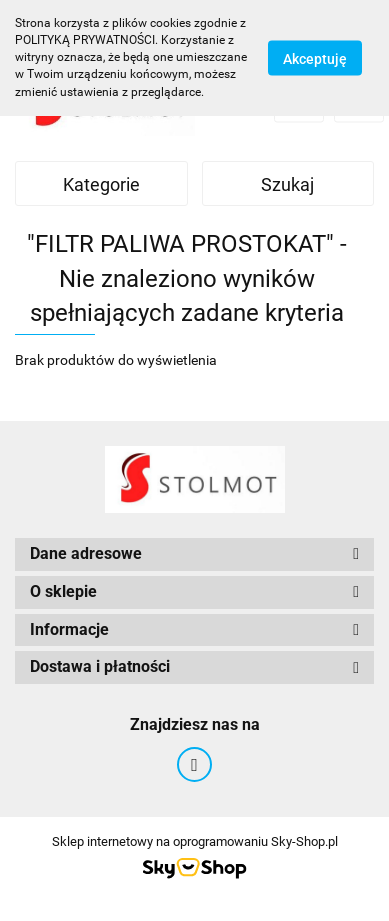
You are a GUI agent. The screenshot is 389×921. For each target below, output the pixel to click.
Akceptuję (315, 58)
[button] (194, 554)
